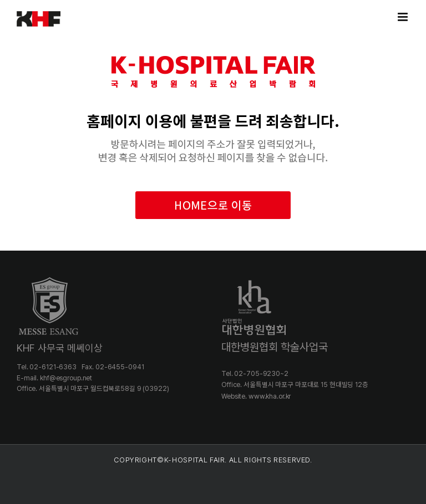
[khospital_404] (213, 41)
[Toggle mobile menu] (404, 17)
